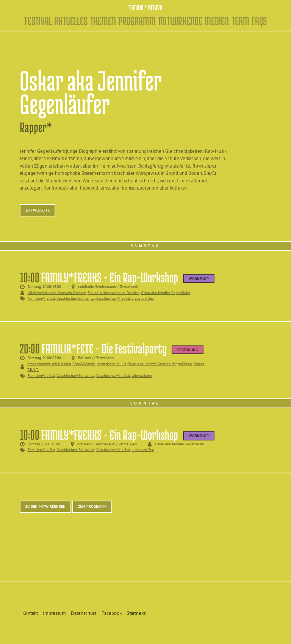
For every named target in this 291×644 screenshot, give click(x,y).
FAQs (259, 21)
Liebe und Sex (143, 299)
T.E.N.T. (33, 369)
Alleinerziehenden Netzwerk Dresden (57, 292)
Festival (38, 21)
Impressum (54, 613)
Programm (137, 21)
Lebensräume (142, 375)
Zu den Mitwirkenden (45, 506)
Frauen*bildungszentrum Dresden (113, 292)
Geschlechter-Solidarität (76, 299)
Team (240, 21)
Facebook (112, 613)
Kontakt (30, 613)
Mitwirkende (180, 21)
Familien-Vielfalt (41, 299)
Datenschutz (84, 613)
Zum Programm (92, 506)
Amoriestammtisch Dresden (49, 364)
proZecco (185, 364)
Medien (217, 21)
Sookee (199, 364)
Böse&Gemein (84, 364)
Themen (103, 21)
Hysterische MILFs (111, 364)
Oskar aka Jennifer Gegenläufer (166, 292)
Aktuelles (71, 21)
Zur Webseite (38, 210)
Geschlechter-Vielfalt (113, 299)
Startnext (136, 613)
